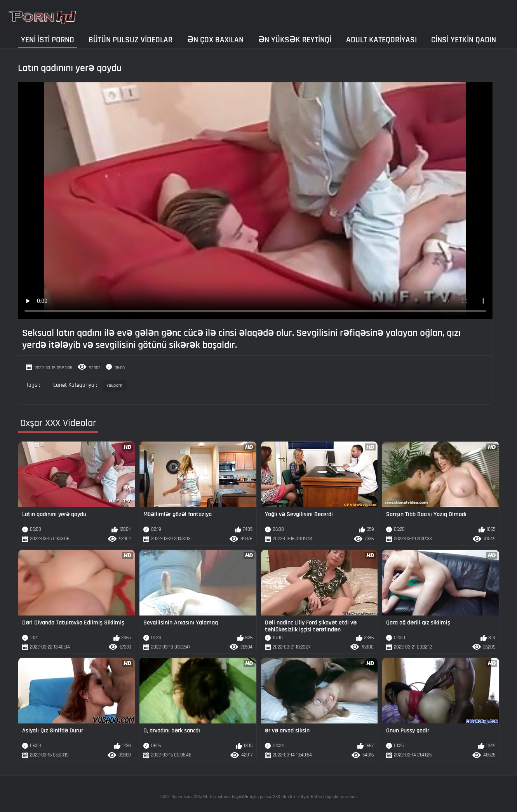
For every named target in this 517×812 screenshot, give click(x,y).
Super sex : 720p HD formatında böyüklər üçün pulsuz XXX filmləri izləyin (240, 797)
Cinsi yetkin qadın (464, 40)
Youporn (115, 385)
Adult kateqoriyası (381, 40)
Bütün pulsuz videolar (131, 40)
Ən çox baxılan (215, 40)
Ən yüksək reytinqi (295, 40)
